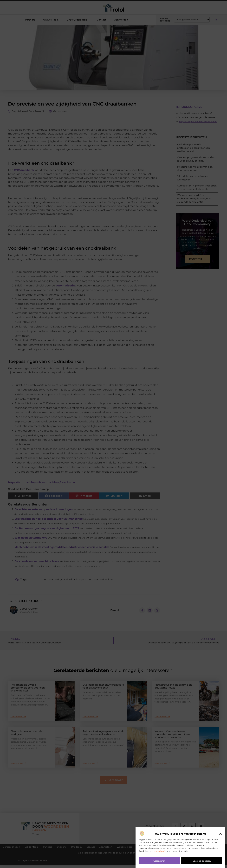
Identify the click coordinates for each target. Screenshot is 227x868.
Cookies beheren (202, 861)
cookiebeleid (160, 851)
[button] (221, 834)
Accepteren (159, 861)
